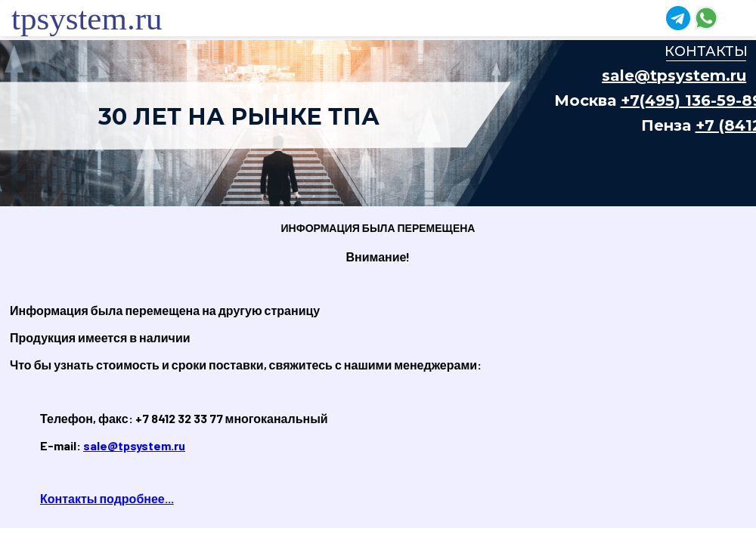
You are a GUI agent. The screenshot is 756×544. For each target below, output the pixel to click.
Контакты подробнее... (107, 498)
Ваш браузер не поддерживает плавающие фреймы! (378, 123)
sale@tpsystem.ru (134, 445)
